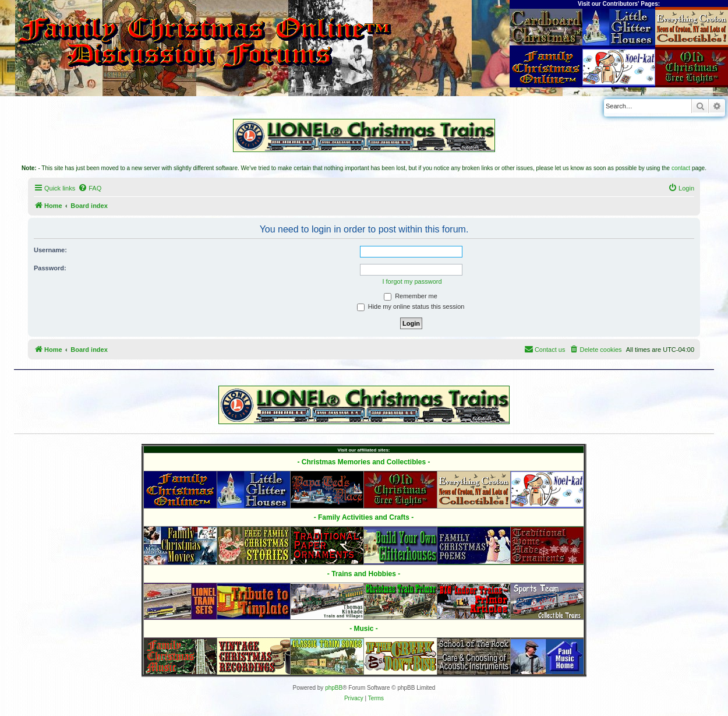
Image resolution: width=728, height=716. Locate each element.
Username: (50, 250)
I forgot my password (412, 281)
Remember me (411, 296)
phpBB (334, 688)
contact (681, 168)
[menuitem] (90, 188)
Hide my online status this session (411, 306)
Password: (50, 268)
